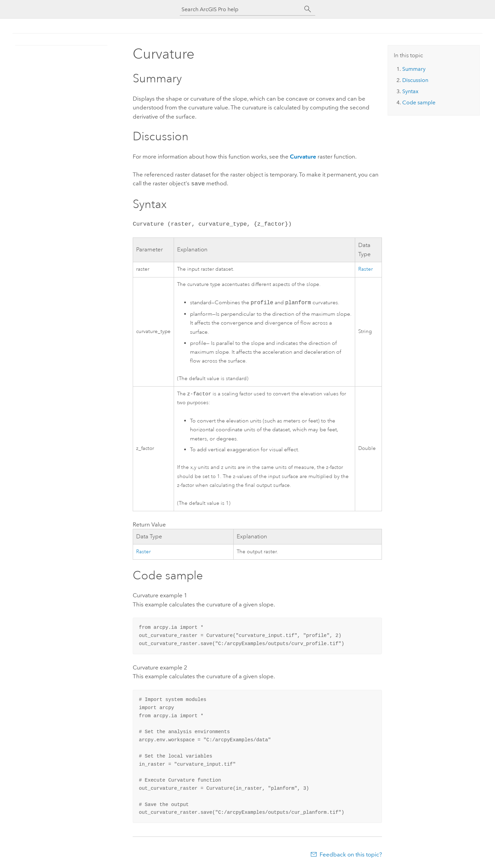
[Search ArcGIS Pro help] (241, 9)
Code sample (419, 102)
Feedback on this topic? (351, 854)
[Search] (308, 9)
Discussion (415, 80)
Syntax (410, 91)
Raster (365, 268)
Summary (414, 69)
